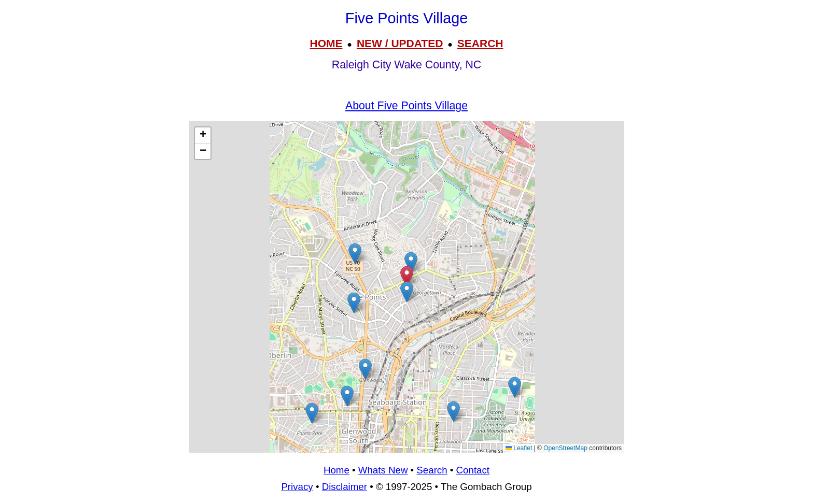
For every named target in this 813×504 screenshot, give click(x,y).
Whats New (383, 470)
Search (432, 470)
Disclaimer (345, 487)
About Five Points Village (406, 106)
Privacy (297, 487)
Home (337, 470)
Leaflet (519, 448)
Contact (473, 470)
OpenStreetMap (565, 448)
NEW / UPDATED (400, 43)
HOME (326, 43)
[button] (312, 413)
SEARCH (480, 43)
